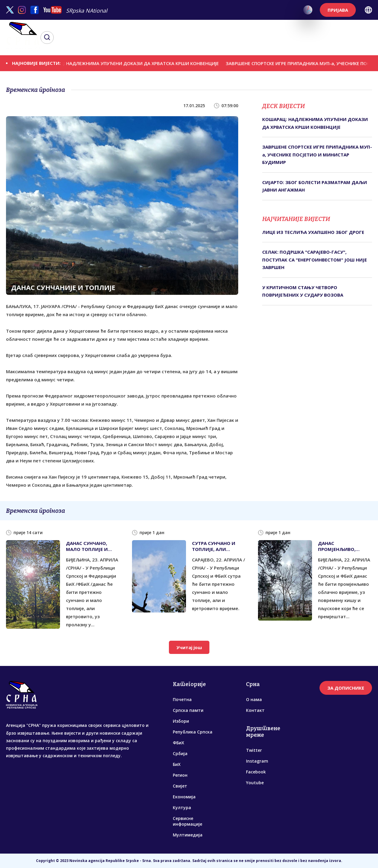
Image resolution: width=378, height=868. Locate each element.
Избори (181, 721)
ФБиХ (178, 743)
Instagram (257, 761)
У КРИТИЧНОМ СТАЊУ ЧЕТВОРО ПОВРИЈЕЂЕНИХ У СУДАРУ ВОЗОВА (303, 291)
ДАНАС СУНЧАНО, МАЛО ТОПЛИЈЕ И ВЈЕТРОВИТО (87, 546)
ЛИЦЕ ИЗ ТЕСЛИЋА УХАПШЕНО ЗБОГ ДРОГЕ (313, 232)
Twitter (254, 750)
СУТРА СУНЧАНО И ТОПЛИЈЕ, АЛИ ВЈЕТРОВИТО (214, 546)
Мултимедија (188, 835)
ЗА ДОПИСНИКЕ (346, 688)
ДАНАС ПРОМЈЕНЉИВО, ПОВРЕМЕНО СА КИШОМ (337, 546)
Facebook (256, 772)
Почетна (182, 699)
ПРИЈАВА (338, 10)
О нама (254, 699)
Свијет (180, 786)
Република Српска (193, 732)
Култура (182, 808)
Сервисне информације (187, 821)
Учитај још (189, 647)
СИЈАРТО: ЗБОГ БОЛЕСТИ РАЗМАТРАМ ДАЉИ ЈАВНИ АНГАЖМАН (315, 186)
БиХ (177, 764)
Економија (184, 797)
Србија (180, 753)
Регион (180, 775)
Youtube (255, 783)
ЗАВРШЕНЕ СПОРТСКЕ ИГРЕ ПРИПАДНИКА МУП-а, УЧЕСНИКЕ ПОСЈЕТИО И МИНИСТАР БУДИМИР (317, 154)
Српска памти (188, 710)
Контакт (255, 710)
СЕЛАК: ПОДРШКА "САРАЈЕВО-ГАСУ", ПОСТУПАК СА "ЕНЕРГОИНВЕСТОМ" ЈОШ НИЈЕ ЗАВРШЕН (315, 260)
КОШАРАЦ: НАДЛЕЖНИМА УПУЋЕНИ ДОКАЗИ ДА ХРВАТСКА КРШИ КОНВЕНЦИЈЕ (135, 63)
